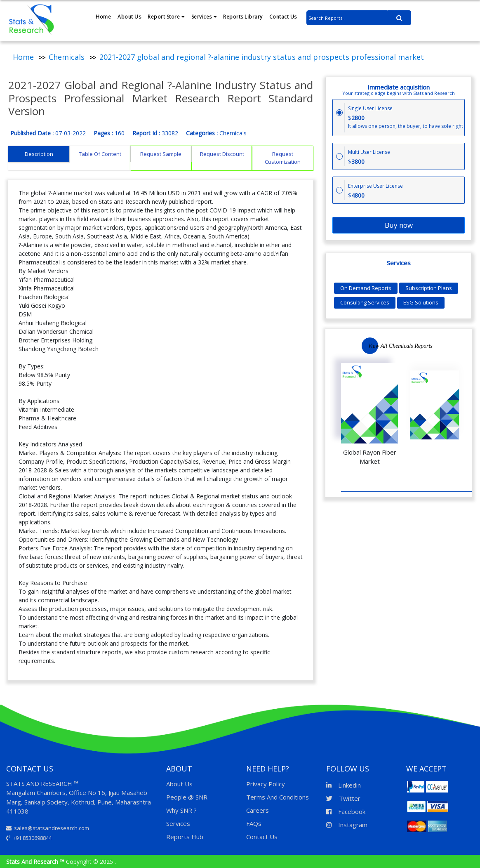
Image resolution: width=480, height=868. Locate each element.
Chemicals (67, 57)
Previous (435, 346)
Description (39, 154)
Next (460, 345)
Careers (258, 810)
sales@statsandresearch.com (48, 828)
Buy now (399, 225)
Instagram (347, 825)
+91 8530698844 (29, 838)
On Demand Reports (366, 288)
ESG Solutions (421, 302)
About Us (129, 17)
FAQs (254, 823)
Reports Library (243, 17)
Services (204, 17)
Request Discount (222, 154)
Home (103, 17)
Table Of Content (100, 154)
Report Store (166, 17)
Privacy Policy (266, 784)
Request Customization (283, 158)
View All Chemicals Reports (400, 346)
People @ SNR (187, 797)
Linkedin (344, 785)
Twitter (343, 798)
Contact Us (283, 17)
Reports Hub (185, 837)
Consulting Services (365, 302)
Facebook (346, 811)
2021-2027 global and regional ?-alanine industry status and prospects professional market (262, 57)
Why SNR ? (181, 810)
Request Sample (161, 154)
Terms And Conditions (278, 797)
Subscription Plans (429, 288)
